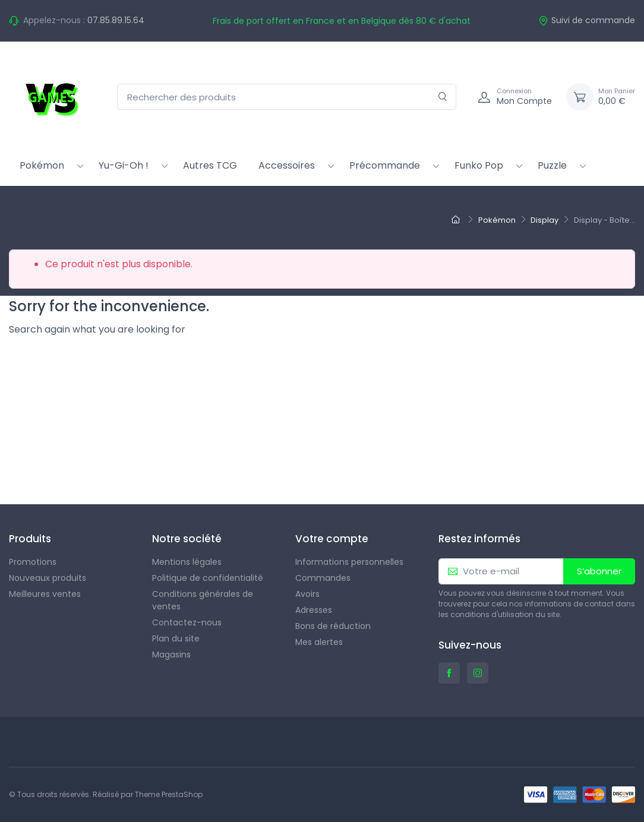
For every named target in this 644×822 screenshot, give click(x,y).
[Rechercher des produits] (287, 97)
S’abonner (599, 571)
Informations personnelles (349, 562)
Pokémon (42, 165)
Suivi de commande (587, 20)
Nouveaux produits (48, 578)
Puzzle (552, 165)
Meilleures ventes (45, 594)
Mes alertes (319, 642)
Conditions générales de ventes (203, 600)
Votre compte (332, 539)
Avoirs (307, 594)
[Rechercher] (443, 97)
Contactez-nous (187, 622)
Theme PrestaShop (169, 794)
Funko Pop (479, 165)
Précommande (385, 165)
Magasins (171, 655)
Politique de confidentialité (208, 578)
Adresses (314, 610)
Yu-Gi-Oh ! (124, 165)
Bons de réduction (333, 626)
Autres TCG (210, 165)
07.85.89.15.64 (116, 20)
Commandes (323, 578)
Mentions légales (187, 562)
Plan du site (176, 638)
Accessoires (287, 165)
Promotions (33, 562)
